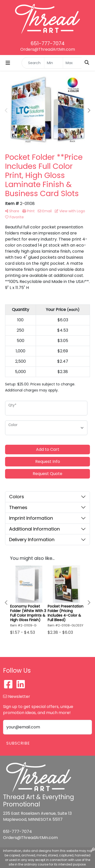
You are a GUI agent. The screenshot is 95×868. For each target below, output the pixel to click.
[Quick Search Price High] (72, 63)
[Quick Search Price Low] (54, 63)
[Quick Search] (33, 63)
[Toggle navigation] (8, 63)
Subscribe (18, 743)
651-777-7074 (48, 43)
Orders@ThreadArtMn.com (48, 49)
